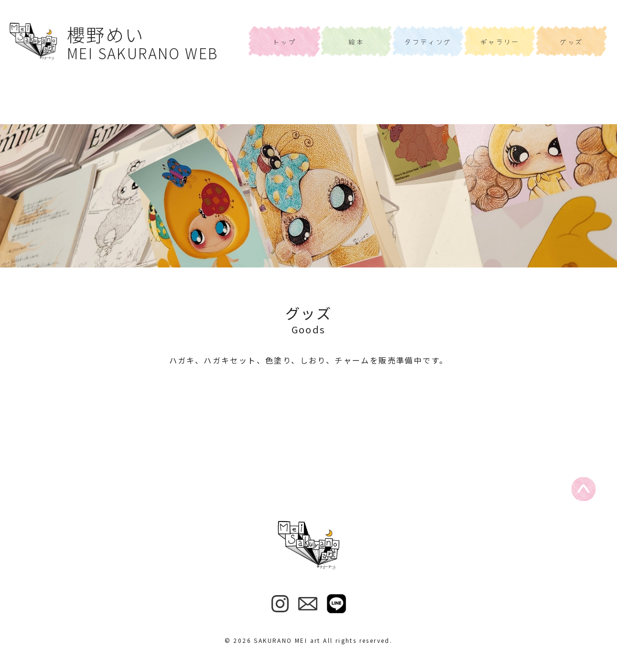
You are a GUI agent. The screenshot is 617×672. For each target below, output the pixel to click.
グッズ (571, 42)
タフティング (428, 42)
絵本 (356, 42)
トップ (285, 42)
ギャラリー (500, 42)
